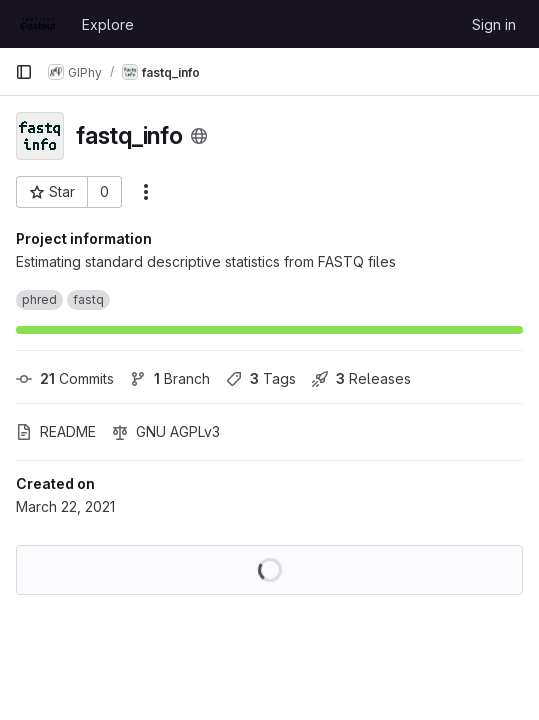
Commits (65, 378)
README (56, 431)
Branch (170, 378)
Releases (361, 378)
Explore (108, 24)
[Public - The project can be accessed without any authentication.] (199, 136)
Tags (261, 378)
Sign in (494, 24)
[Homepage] (38, 24)
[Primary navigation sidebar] (24, 72)
